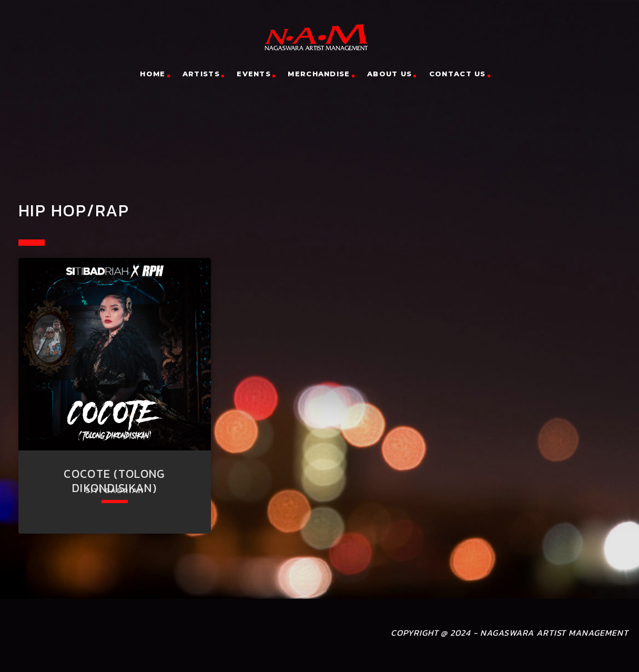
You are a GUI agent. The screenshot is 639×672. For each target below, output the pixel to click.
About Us (389, 74)
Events (254, 74)
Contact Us (458, 74)
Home (153, 74)
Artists (201, 74)
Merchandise (319, 74)
